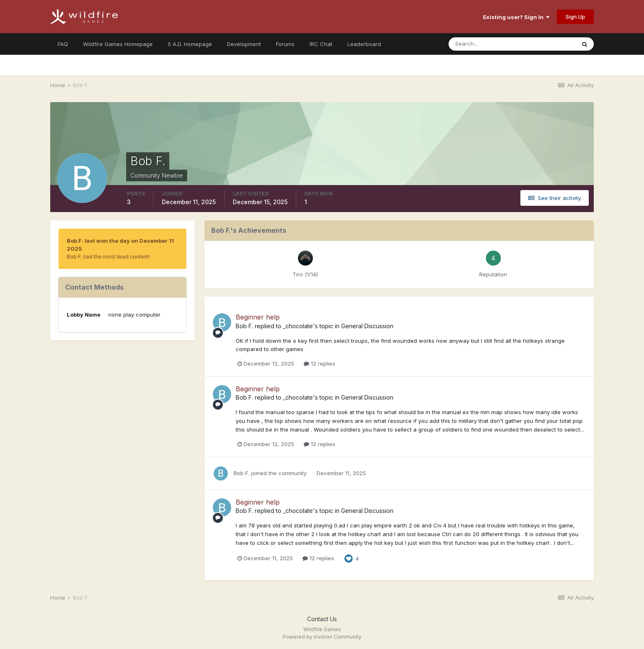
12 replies (320, 364)
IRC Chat (321, 44)
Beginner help (258, 317)
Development (244, 44)
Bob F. (244, 326)
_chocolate (298, 326)
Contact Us (322, 619)
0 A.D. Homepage (190, 44)
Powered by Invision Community (322, 637)
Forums (285, 44)
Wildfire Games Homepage (118, 44)
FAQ (63, 44)
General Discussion (367, 326)
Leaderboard (364, 44)
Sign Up (575, 17)
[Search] (485, 44)
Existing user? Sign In (516, 17)
